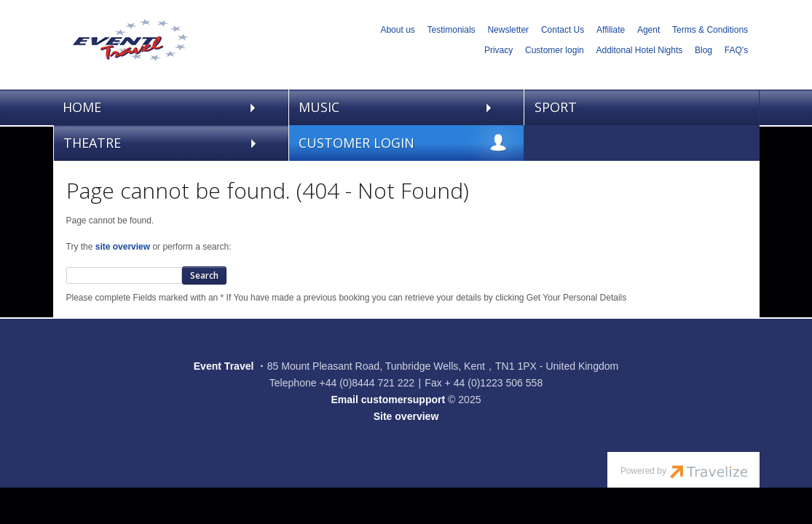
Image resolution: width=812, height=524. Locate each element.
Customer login (555, 50)
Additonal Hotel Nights (640, 50)
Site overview (406, 416)
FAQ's (736, 50)
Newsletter (508, 30)
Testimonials (452, 30)
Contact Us (563, 30)
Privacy (498, 50)
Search (204, 275)
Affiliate (611, 30)
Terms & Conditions (710, 30)
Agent (649, 30)
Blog (703, 50)
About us (397, 30)
